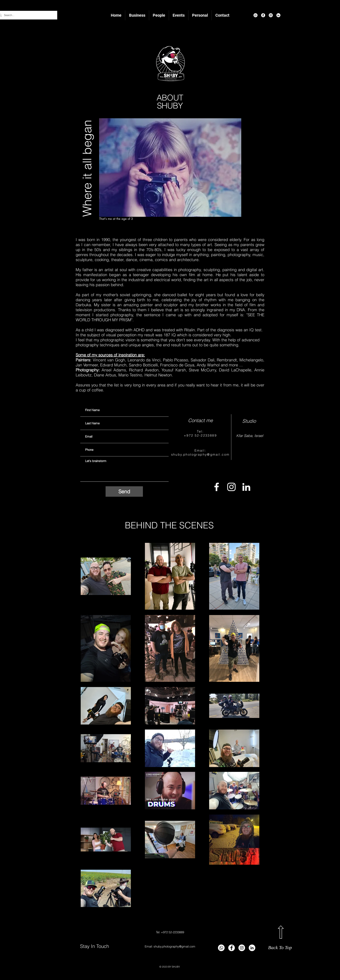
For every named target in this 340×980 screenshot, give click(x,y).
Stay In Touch (95, 946)
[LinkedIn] (278, 15)
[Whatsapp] (256, 15)
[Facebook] (263, 15)
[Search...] (26, 15)
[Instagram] (271, 15)
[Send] (124, 492)
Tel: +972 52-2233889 (170, 932)
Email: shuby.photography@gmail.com (170, 946)
